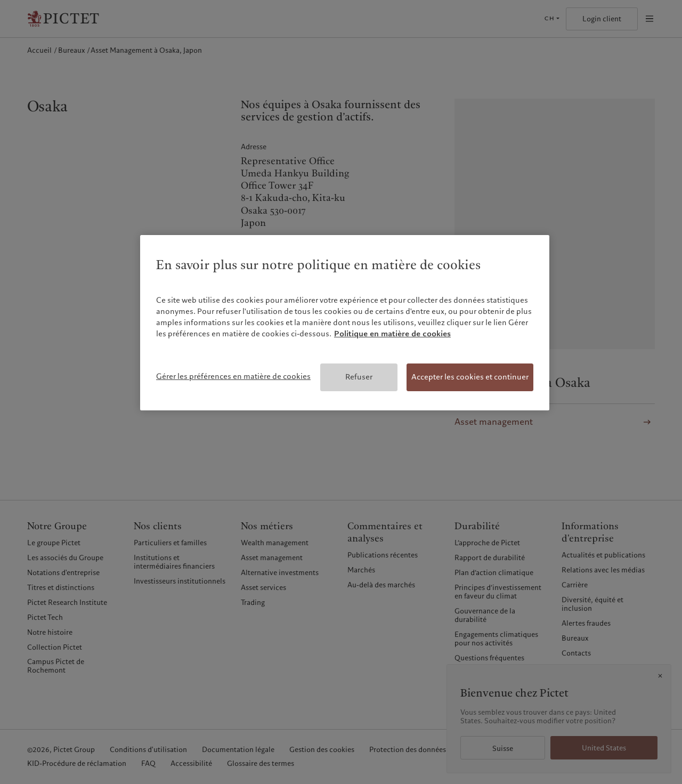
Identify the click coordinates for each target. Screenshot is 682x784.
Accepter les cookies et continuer (470, 377)
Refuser (359, 377)
